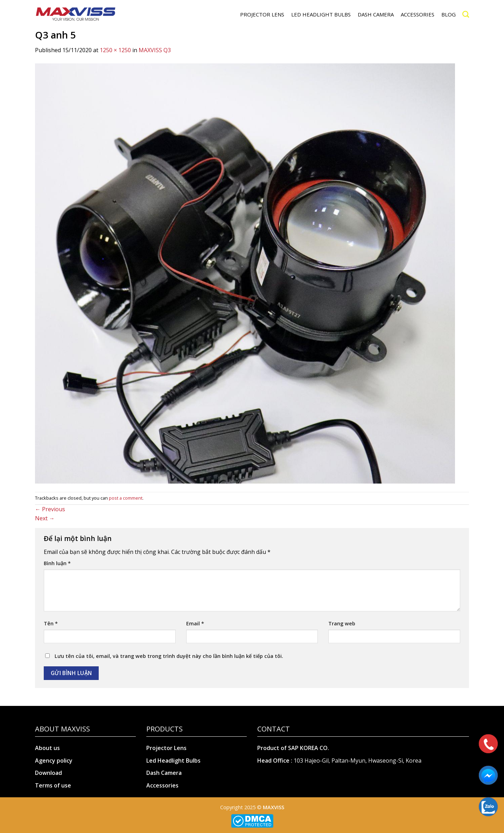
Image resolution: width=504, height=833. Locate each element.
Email (195, 623)
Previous (50, 509)
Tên (51, 623)
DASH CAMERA (376, 14)
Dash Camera (164, 773)
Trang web (342, 623)
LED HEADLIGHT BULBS (321, 14)
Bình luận (57, 563)
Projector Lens (166, 748)
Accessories (162, 785)
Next (45, 518)
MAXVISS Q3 (155, 50)
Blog (449, 14)
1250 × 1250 (115, 50)
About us (47, 748)
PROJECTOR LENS (262, 14)
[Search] (466, 14)
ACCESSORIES (418, 14)
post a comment (126, 498)
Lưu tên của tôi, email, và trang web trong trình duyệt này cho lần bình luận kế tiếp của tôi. (169, 656)
